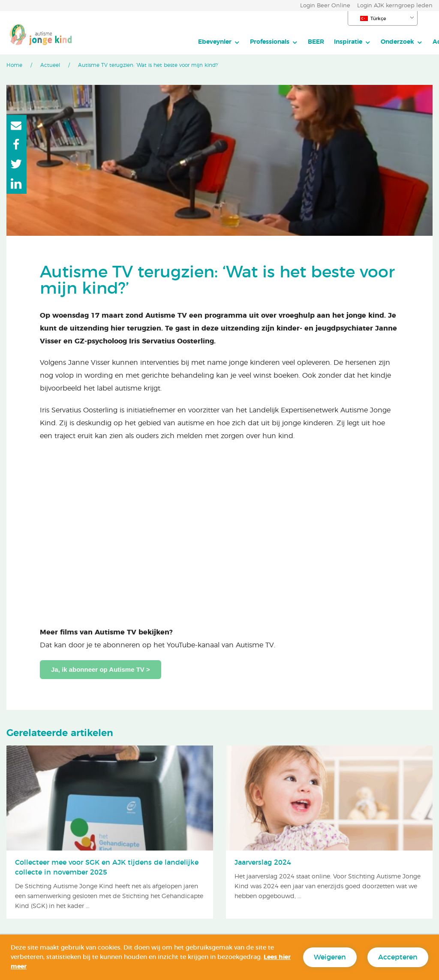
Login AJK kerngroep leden (395, 6)
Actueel (354, 42)
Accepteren (398, 957)
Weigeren (330, 957)
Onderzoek (307, 42)
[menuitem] (129, 42)
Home (14, 65)
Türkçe (373, 18)
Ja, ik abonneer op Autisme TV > (101, 669)
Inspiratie (258, 42)
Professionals (179, 42)
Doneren (392, 61)
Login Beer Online (325, 6)
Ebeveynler (124, 42)
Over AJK (389, 42)
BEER (226, 42)
